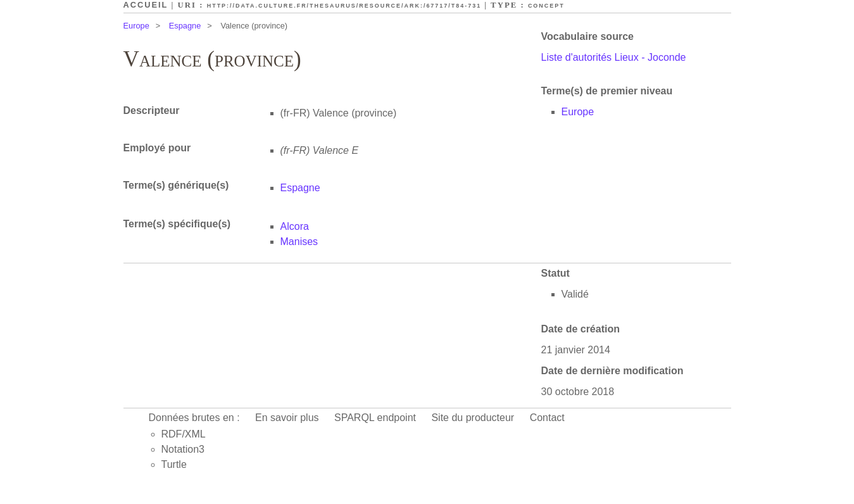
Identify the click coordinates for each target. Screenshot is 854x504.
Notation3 (183, 449)
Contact (547, 418)
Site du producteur (473, 418)
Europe (136, 26)
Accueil (146, 5)
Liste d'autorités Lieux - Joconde (614, 57)
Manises (299, 242)
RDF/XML (184, 434)
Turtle (174, 464)
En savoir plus (287, 418)
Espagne (185, 26)
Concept (546, 6)
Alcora (295, 226)
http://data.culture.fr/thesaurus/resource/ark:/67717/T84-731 (344, 6)
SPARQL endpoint (375, 418)
